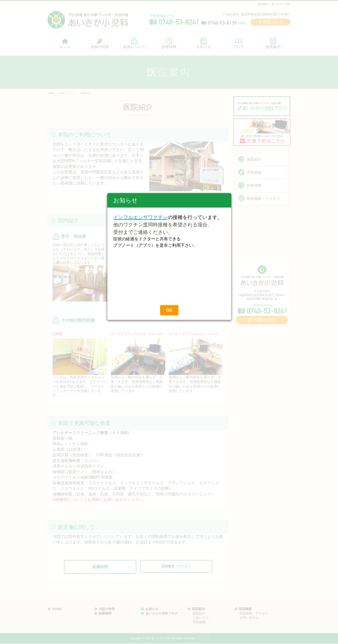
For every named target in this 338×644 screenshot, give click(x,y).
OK (169, 376)
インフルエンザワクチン (141, 283)
